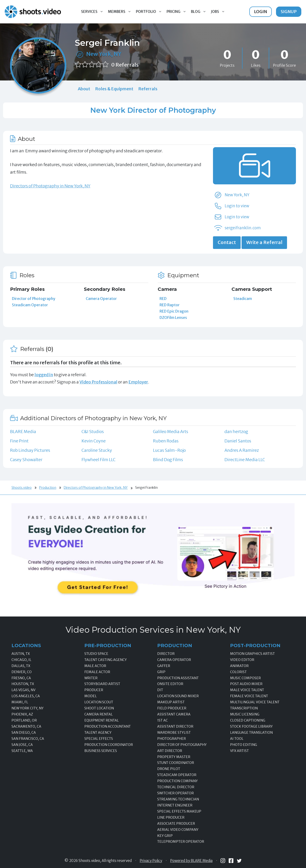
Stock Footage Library (251, 726)
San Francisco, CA (28, 739)
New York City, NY (28, 708)
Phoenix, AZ (22, 714)
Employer (138, 382)
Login (261, 12)
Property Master (174, 757)
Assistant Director (175, 726)
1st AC (162, 720)
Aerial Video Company (178, 830)
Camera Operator (101, 299)
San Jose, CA (22, 745)
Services (93, 12)
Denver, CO (22, 672)
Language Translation (251, 733)
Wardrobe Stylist (174, 733)
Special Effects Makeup (179, 811)
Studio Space (96, 654)
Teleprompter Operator (181, 842)
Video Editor (242, 660)
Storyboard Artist (102, 684)
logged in (44, 375)
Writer (91, 678)
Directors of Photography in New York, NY (50, 186)
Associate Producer (176, 824)
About (84, 89)
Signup (289, 12)
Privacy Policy (151, 861)
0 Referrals (125, 65)
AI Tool (237, 739)
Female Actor (97, 672)
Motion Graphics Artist (252, 654)
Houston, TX (23, 684)
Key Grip (165, 836)
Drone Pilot (169, 769)
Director (166, 654)
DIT (160, 690)
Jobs (219, 12)
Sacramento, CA (26, 726)
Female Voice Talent (249, 696)
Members (121, 12)
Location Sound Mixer (178, 696)
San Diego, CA (24, 733)
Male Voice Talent (247, 690)
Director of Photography (34, 299)
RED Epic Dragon (174, 311)
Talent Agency (98, 733)
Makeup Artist (171, 702)
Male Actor (95, 666)
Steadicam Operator (30, 305)
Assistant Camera (174, 714)
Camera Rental (99, 714)
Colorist (238, 672)
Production (48, 488)
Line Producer (171, 817)
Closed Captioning (248, 720)
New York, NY (104, 54)
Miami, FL (20, 702)
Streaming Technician (178, 799)
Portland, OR (24, 720)
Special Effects (99, 739)
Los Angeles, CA (26, 696)
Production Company (177, 781)
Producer (94, 690)
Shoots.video (22, 488)
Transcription (244, 708)
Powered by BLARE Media (191, 861)
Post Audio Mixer (246, 684)
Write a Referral (264, 242)
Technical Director (176, 787)
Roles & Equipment (114, 89)
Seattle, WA (22, 751)
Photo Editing (244, 745)
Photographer (172, 739)
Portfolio (150, 12)
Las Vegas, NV (23, 690)
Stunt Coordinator (176, 763)
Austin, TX (21, 654)
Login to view (237, 206)
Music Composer (245, 678)
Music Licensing (245, 714)
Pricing (178, 12)
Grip (161, 672)
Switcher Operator (175, 793)
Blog (200, 12)
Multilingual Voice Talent (255, 702)
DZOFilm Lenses (173, 317)
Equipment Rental (102, 720)
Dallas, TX (21, 666)
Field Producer (172, 708)
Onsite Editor (170, 684)
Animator (239, 666)
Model (91, 696)
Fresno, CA (21, 678)
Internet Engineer (175, 805)
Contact (227, 242)
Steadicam (243, 299)
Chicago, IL (21, 660)
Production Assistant (178, 678)
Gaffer (164, 666)
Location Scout (99, 702)
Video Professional (98, 382)
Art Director (170, 751)
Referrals (148, 89)
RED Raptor (170, 305)
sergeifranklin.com (243, 228)
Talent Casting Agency (106, 660)
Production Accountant (108, 726)
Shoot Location (99, 708)
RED (163, 299)
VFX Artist (239, 751)
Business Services (101, 751)
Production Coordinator (109, 745)
